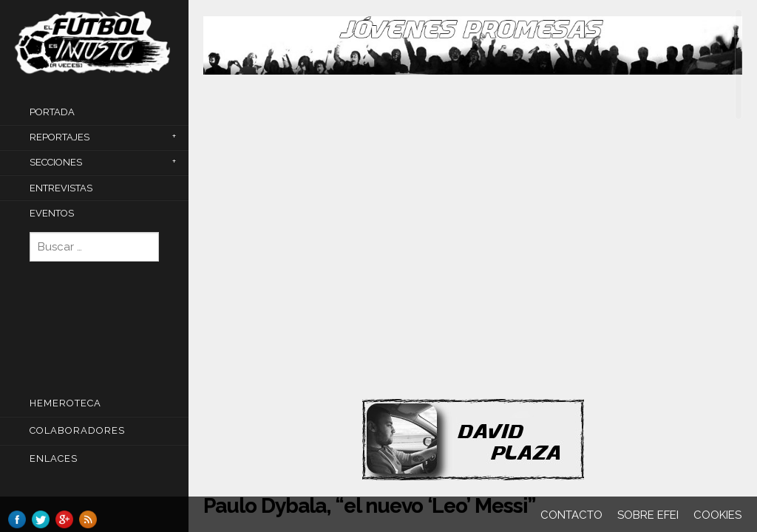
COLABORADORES (77, 430)
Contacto (571, 515)
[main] (473, 267)
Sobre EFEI (648, 515)
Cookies (717, 515)
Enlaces (54, 458)
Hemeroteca (65, 403)
